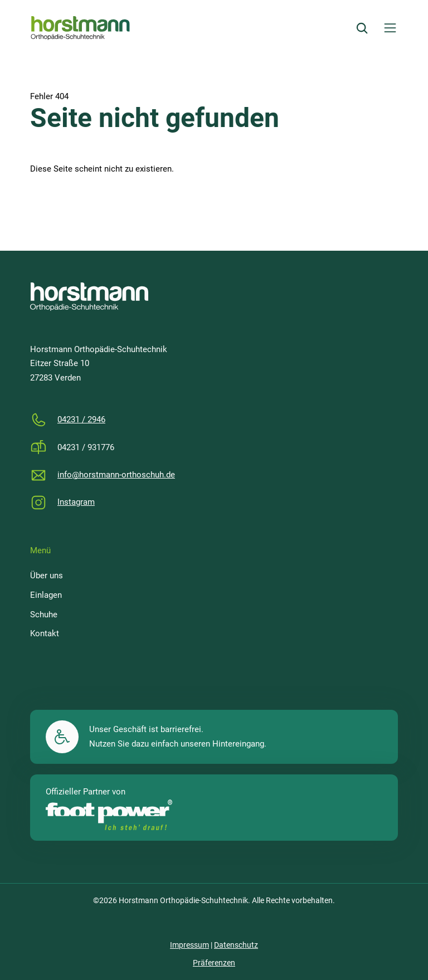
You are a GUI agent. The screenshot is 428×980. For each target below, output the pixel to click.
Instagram (76, 502)
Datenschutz (236, 945)
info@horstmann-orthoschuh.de (116, 475)
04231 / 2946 (81, 420)
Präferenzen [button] (214, 963)
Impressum (189, 945)
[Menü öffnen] (390, 28)
